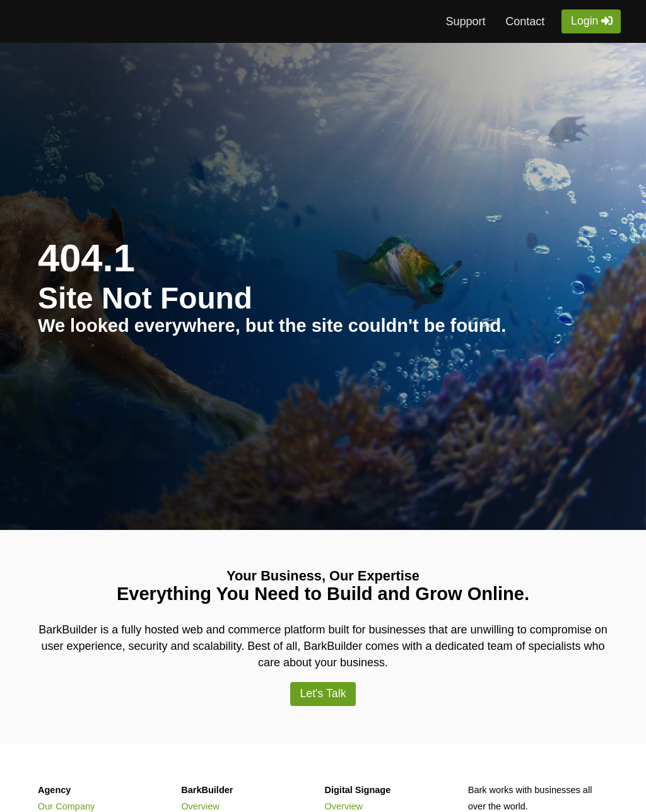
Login (584, 21)
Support (465, 21)
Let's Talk (323, 693)
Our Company (66, 806)
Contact (525, 21)
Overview (200, 806)
